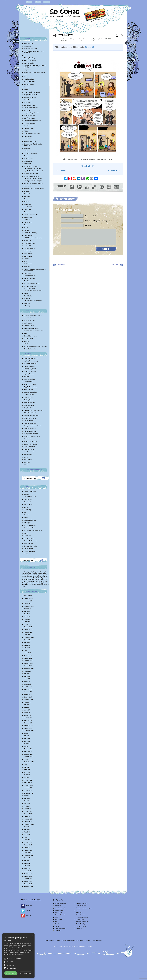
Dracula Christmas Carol (31, 215)
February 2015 (28, 780)
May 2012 (27, 866)
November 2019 (29, 632)
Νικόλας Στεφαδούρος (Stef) (32, 436)
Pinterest (29, 916)
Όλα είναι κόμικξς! (29, 126)
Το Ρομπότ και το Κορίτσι (31, 166)
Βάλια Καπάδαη (29, 390)
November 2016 (29, 726)
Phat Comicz (28, 266)
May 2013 (27, 835)
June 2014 (27, 801)
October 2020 (28, 604)
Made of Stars (28, 254)
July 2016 (27, 736)
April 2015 (27, 775)
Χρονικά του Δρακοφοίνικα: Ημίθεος (34, 189)
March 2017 (27, 715)
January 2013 (28, 845)
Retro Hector (28, 273)
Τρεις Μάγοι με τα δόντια (31, 174)
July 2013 (27, 829)
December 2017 (29, 692)
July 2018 (27, 674)
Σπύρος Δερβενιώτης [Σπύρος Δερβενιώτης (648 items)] (28, 581)
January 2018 (28, 689)
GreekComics (28, 499)
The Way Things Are (30, 286)
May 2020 (27, 617)
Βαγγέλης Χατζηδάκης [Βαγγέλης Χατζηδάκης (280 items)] (30, 572)
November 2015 (29, 757)
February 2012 (28, 874)
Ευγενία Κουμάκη (29, 395)
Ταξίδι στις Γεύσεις (29, 159)
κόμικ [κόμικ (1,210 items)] (24, 586)
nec (25, 512)
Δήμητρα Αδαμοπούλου (31, 358)
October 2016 (28, 728)
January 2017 (28, 720)
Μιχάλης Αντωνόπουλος (31, 361)
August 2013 (28, 827)
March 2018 (27, 684)
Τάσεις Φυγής (28, 161)
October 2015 (28, 759)
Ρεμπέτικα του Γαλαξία (31, 141)
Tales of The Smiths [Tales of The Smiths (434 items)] (34, 578)
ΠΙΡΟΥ (26, 131)
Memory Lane (28, 256)
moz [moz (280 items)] (23, 572)
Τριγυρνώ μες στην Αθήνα (31, 176)
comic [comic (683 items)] (37, 581)
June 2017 (27, 707)
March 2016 (27, 746)
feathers (26, 228)
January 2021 (28, 596)
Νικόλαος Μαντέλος (30, 403)
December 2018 (29, 661)
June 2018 (27, 676)
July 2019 (27, 643)
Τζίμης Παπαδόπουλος (31, 413)
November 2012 (29, 850)
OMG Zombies (28, 264)
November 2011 (29, 881)
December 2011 (29, 879)
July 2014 (27, 798)
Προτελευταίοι (28, 139)
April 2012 (27, 868)
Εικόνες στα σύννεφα (30, 61)
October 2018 (28, 666)
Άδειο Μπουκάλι (29, 43)
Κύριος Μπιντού (29, 100)
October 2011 (28, 884)
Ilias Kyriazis (28, 502)
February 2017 (28, 718)
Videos (26, 344)
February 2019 (28, 656)
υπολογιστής (95, 41)
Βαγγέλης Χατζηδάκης (30, 444)
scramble (83, 947)
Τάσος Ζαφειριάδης (30, 379)
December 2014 (29, 785)
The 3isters (27, 281)
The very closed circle (30, 525)
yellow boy (27, 306)
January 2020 (28, 627)
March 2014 (27, 809)
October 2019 (28, 635)
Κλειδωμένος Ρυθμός (30, 82)
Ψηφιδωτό (27, 191)
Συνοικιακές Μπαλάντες (31, 153)
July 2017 (27, 705)
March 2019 (27, 653)
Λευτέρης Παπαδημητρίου (31, 416)
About (38, 2)
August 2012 (28, 858)
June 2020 (27, 614)
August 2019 (28, 640)
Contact (47, 2)
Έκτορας (27, 377)
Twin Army (27, 303)
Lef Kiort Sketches (29, 248)
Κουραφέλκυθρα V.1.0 (30, 95)
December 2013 (29, 816)
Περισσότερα (21, 955)
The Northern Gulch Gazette (32, 284)
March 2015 (27, 778)
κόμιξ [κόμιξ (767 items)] (26, 583)
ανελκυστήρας (28, 46)
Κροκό (26, 90)
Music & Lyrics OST (30, 320)
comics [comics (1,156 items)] (46, 585)
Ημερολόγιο (27, 70)
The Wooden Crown (30, 528)
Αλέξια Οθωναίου (29, 408)
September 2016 (29, 731)
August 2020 (28, 609)
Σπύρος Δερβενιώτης (30, 371)
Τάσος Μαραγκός (29, 405)
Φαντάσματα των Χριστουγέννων (33, 183)
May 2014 (27, 803)
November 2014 (29, 788)
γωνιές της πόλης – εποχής (32, 328)
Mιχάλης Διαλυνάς (29, 374)
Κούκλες (26, 87)
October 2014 (28, 791)
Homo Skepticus (29, 235)
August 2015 (28, 765)
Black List (27, 202)
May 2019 (27, 648)
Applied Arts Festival (30, 492)
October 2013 (28, 822)
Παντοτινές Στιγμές (29, 128)
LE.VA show (28, 246)
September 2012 (29, 855)
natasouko (27, 462)
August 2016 (28, 733)
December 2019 (29, 630)
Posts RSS (88, 940)
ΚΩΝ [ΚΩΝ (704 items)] (44, 581)
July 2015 (27, 767)
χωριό (101, 41)
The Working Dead (29, 289)
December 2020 (29, 598)
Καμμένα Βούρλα (29, 79)
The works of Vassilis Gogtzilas (33, 531)
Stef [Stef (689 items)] (40, 581)
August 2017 (28, 702)
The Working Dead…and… (35, 291)
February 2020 (28, 624)
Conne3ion (90, 947)
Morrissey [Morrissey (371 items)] (47, 575)
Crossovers (27, 212)
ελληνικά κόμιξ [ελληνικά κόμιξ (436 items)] (44, 578)
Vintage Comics (29, 339)
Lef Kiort (26, 457)
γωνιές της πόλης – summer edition (34, 331)
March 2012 (27, 871)
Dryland (26, 225)
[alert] (18, 956)
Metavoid (27, 259)
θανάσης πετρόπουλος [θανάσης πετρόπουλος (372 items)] (28, 576)
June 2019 (27, 645)
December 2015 (29, 754)
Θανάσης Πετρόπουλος (31, 423)
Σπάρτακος (27, 148)
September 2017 (29, 700)
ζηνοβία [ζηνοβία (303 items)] (40, 573)
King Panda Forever (30, 243)
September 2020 (29, 606)
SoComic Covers (29, 318)
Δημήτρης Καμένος (98, 39)
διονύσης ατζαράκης (85, 41)
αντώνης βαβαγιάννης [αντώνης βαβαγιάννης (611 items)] (37, 580)
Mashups (27, 341)
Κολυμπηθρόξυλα (29, 84)
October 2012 (28, 853)
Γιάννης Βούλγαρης (30, 366)
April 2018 (27, 681)
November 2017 (29, 694)
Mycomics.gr (28, 510)
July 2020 (27, 611)
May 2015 (27, 772)
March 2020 (27, 622)
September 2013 (29, 824)
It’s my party (28, 241)
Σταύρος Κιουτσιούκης (30, 392)
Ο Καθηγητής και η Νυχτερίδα (33, 121)
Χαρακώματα (28, 186)
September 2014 (29, 793)
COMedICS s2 (28, 207)
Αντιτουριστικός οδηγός (31, 49)
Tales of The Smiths (30, 278)
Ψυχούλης (27, 194)
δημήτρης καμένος (73, 41)
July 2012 (27, 861)
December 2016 (29, 723)
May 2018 (27, 679)
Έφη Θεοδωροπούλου (30, 387)
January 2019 (28, 658)
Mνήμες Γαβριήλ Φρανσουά (32, 113)
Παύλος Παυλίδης (29, 421)
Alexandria (27, 196)
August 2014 (28, 796)
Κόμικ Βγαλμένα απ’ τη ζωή (32, 92)
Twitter (28, 911)
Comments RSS (97, 940)
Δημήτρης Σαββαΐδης (30, 429)
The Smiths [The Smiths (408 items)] (25, 578)
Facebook (29, 906)
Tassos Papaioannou (30, 520)
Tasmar (26, 518)
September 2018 (29, 669)
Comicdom (27, 494)
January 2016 (28, 752)
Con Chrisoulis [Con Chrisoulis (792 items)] (33, 583)
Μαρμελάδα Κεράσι (30, 105)
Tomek (26, 293)
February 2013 (28, 842)
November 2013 (29, 819)
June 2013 (27, 832)
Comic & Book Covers (30, 336)
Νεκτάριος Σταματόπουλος (32, 434)
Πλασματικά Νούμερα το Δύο (32, 134)
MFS (25, 261)
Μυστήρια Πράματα (30, 118)
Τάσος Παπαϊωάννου (30, 418)
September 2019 (29, 637)
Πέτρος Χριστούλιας (30, 447)
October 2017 (28, 697)
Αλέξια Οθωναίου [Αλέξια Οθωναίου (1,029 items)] (38, 585)
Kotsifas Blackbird (29, 454)
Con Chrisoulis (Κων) (30, 452)
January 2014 (28, 814)
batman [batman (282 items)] (38, 572)
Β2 (25, 55)
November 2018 (29, 663)
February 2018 (28, 687)
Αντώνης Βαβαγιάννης (30, 364)
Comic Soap (28, 209)
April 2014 (27, 806)
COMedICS (27, 204)
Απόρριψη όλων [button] (25, 973)
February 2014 (28, 811)
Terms (63, 940)
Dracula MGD (28, 220)
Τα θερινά (27, 156)
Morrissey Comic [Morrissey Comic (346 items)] (33, 575)
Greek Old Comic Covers (31, 349)
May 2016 (27, 741)
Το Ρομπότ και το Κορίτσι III (35, 171)
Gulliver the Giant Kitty (30, 233)
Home (29, 2)
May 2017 (27, 710)
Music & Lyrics (28, 323)
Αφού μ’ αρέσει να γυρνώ (35, 181)
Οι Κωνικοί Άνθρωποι (30, 123)
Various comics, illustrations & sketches (35, 346)
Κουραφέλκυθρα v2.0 (30, 97)
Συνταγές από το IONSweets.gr (33, 315)
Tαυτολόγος (27, 439)
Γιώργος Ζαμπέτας (29, 58)
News (26, 333)
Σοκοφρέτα (27, 554)
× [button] (33, 935)
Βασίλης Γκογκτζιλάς (30, 369)
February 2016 (28, 749)
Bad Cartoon (28, 199)
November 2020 (29, 601)
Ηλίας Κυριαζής (28, 397)
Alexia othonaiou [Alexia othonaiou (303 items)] (34, 573)
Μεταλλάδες (27, 110)
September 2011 (29, 887)
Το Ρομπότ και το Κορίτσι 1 (35, 168)
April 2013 (27, 837)
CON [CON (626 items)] (46, 580)
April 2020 (27, 619)
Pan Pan (27, 515)
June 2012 (27, 863)
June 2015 (27, 770)
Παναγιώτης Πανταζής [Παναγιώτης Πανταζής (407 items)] (41, 576)
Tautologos (27, 523)
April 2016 (27, 744)
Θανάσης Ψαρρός (29, 449)
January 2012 (28, 876)
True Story (27, 299)
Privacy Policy (79, 940)
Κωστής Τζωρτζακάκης (31, 441)
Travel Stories (28, 296)
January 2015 (28, 783)
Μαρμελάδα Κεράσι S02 (31, 108)
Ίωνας (26, 77)
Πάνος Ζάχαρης (29, 382)
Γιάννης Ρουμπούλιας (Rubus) (33, 426)
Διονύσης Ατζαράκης (87, 39)
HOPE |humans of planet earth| (33, 238)
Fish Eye (27, 230)
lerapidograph (28, 251)
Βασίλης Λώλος (28, 400)
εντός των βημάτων (30, 63)
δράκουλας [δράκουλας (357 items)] (41, 575)
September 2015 (29, 762)
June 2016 (27, 739)
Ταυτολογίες (27, 164)
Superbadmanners (29, 276)
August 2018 (28, 671)
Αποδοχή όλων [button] (11, 973)
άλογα (105, 41)
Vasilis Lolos (28, 536)
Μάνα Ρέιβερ (28, 103)
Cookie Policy (70, 940)
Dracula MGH (28, 222)
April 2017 (27, 713)
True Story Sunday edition (35, 301)
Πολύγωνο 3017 (29, 136)
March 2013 (27, 840)
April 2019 (27, 650)
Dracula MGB (28, 217)
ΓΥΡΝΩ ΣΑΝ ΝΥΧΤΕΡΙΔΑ (35, 178)
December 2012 (29, 848)
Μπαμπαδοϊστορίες (30, 116)
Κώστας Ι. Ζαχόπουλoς (31, 384)
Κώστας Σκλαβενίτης (30, 431)
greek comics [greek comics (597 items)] (26, 580)
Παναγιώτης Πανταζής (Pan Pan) (33, 410)
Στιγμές (26, 151)
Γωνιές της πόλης (29, 326)
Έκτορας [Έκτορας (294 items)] (42, 572)
